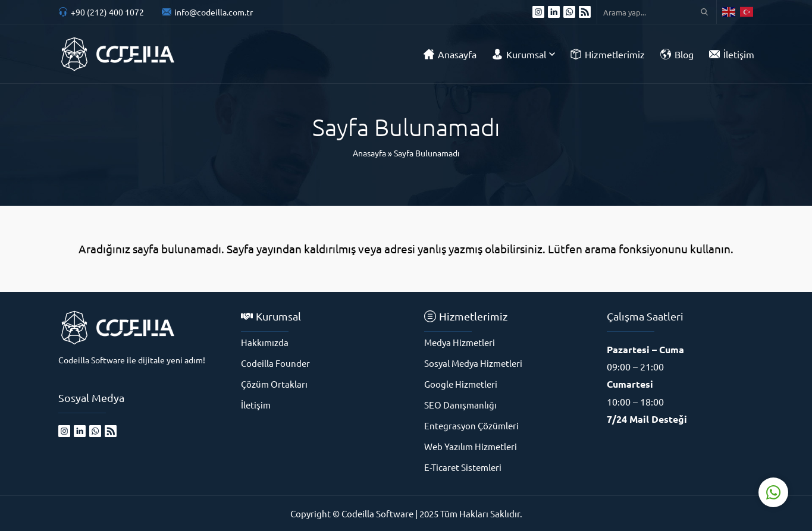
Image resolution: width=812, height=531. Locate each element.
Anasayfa (369, 153)
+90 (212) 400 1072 (107, 12)
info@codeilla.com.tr (214, 12)
